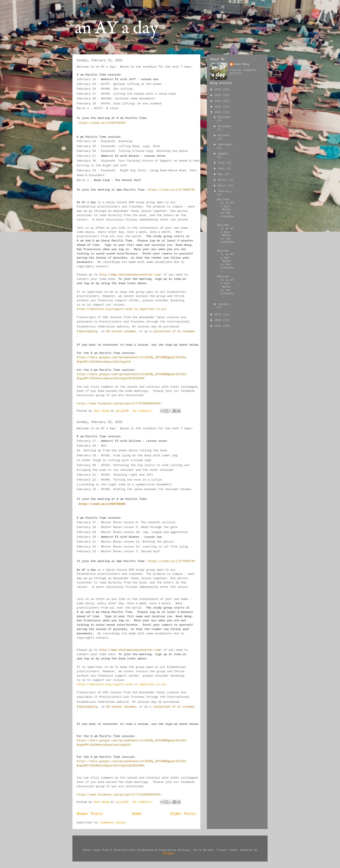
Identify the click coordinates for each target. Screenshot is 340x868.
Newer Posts (90, 814)
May (221, 174)
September (226, 145)
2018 (219, 320)
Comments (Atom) (113, 823)
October (224, 135)
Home (136, 814)
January (224, 304)
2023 (219, 95)
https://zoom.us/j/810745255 (102, 123)
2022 (219, 101)
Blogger (169, 853)
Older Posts (183, 814)
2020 (219, 112)
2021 (219, 107)
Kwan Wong (242, 64)
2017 (219, 326)
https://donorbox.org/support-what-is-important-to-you (122, 309)
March (223, 186)
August (223, 154)
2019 (219, 315)
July (222, 163)
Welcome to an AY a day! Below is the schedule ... (225, 210)
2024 (219, 90)
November (225, 126)
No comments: (144, 411)
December (225, 117)
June (222, 169)
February (225, 191)
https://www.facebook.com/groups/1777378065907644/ (119, 404)
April (223, 180)
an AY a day (117, 29)
